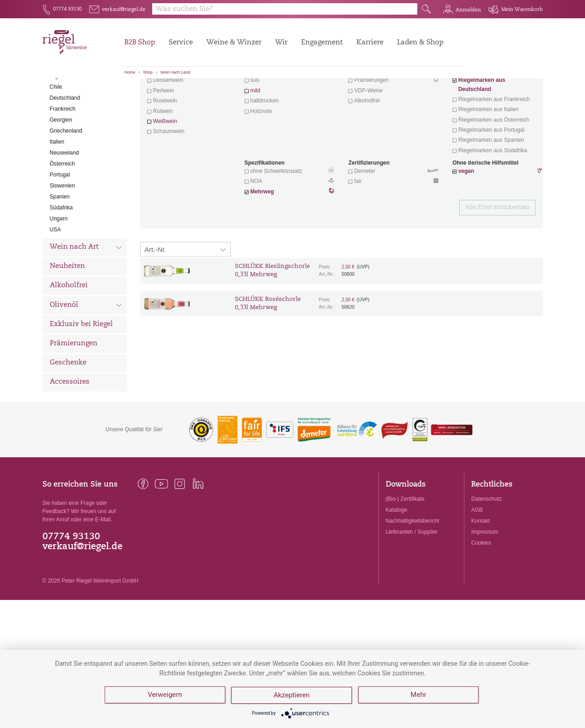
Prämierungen (74, 394)
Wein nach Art (86, 299)
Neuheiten (67, 317)
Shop (148, 72)
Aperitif (163, 121)
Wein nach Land (175, 72)
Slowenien (62, 236)
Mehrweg (262, 242)
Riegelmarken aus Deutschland (482, 135)
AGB (477, 561)
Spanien (60, 247)
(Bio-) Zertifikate (405, 550)
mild (255, 141)
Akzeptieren (292, 696)
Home (130, 72)
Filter (343, 94)
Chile (56, 138)
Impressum (485, 583)
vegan (466, 222)
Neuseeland (64, 203)
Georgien (61, 171)
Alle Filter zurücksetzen (497, 258)
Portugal (60, 225)
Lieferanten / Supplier (412, 583)
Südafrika (61, 258)
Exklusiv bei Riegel (81, 375)
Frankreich (63, 160)
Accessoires (70, 433)
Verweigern (165, 696)
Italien (57, 193)
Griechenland (66, 182)
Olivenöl (86, 357)
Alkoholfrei (69, 336)
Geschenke (68, 414)
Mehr (419, 696)
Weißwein (165, 172)
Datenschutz (487, 550)
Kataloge (396, 561)
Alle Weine (68, 94)
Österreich (62, 214)
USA (56, 280)
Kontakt (481, 572)
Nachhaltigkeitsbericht (412, 572)
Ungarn (59, 269)
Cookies (481, 594)
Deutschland (65, 149)
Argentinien (64, 127)
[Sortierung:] (186, 300)
